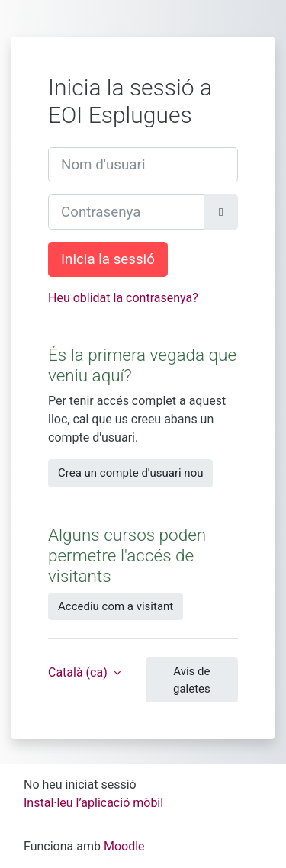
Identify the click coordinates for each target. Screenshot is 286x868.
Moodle (124, 846)
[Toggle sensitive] (221, 212)
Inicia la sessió (108, 259)
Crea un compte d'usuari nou (130, 473)
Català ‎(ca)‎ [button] (79, 672)
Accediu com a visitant (116, 606)
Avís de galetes (192, 680)
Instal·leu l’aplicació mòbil (93, 803)
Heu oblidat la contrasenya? (123, 298)
